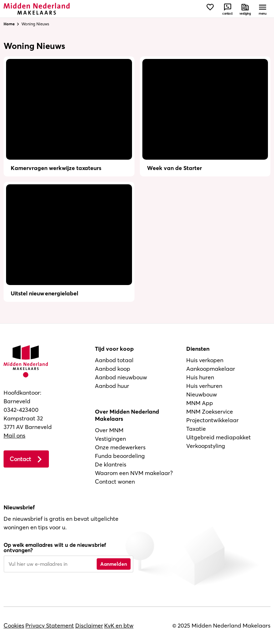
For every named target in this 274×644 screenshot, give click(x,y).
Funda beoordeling (120, 456)
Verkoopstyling (206, 446)
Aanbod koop (113, 369)
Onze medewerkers (120, 447)
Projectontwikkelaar (212, 420)
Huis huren (200, 377)
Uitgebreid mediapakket (219, 437)
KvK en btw (119, 625)
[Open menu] (262, 9)
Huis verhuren (204, 386)
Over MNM (109, 430)
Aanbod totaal (114, 360)
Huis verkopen (205, 360)
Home (9, 24)
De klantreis (111, 464)
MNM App (200, 403)
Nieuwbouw (202, 394)
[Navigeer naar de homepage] (37, 9)
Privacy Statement (50, 625)
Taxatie (196, 429)
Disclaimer (89, 625)
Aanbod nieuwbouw (121, 377)
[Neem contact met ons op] (227, 9)
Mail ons (14, 435)
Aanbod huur (112, 386)
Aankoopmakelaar (211, 369)
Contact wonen (115, 481)
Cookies (14, 625)
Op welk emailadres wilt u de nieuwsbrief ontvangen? (55, 548)
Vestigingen (110, 439)
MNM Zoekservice (210, 411)
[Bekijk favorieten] (210, 9)
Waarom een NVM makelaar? (134, 473)
